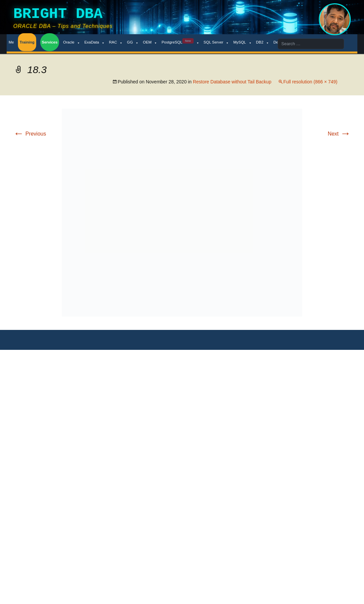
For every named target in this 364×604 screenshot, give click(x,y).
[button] (182, 213)
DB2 (263, 42)
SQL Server (217, 42)
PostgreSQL (180, 42)
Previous (30, 134)
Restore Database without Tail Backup (232, 82)
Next (339, 134)
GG (133, 42)
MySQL (242, 42)
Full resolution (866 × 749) (310, 82)
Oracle (72, 42)
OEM (150, 42)
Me (11, 42)
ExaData (95, 42)
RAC (116, 42)
